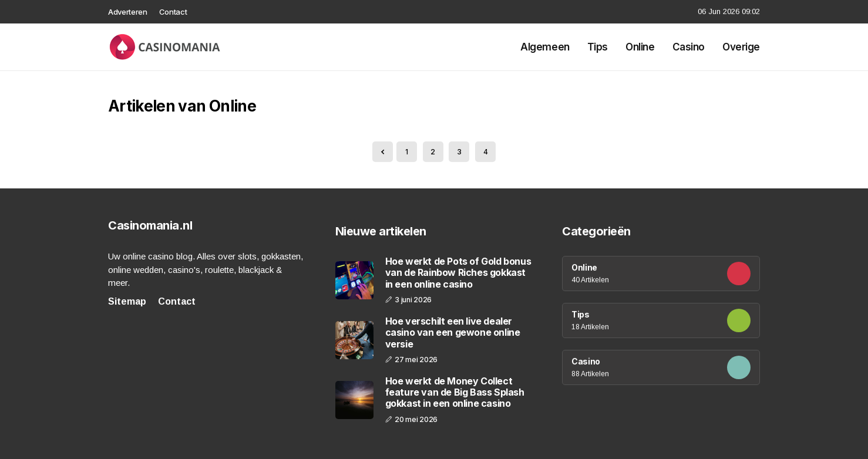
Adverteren (128, 12)
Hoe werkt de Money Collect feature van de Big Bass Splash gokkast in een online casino (455, 392)
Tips (598, 47)
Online (640, 47)
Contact (173, 12)
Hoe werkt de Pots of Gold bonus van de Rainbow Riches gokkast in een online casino (458, 273)
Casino (689, 47)
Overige (741, 47)
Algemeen (545, 47)
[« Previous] (383, 152)
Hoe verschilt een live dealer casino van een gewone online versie (453, 333)
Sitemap (127, 301)
